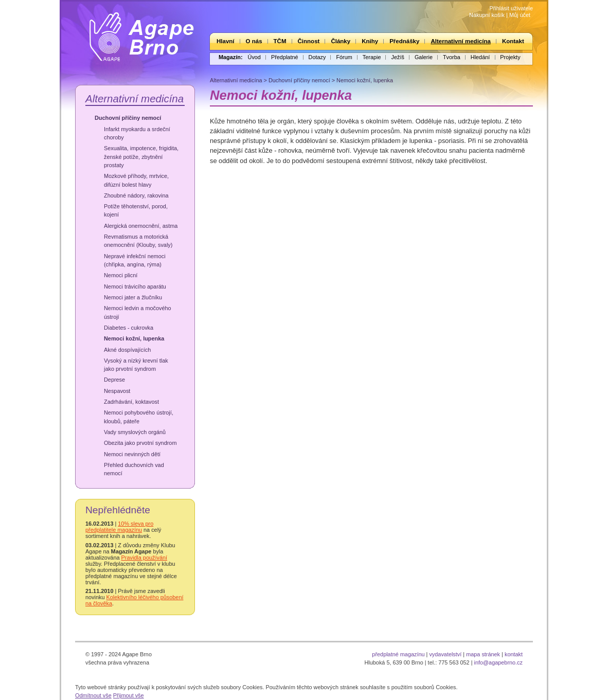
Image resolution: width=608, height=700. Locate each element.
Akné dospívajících (127, 350)
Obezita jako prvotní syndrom (140, 443)
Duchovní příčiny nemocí (128, 118)
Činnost (309, 41)
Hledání (480, 57)
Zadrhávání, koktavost (131, 402)
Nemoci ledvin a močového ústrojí (138, 312)
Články (341, 41)
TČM (280, 41)
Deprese (114, 380)
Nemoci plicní (121, 275)
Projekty (510, 57)
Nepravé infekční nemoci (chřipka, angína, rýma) (135, 260)
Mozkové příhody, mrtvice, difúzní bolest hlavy (136, 180)
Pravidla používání (144, 558)
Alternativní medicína (460, 41)
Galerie (424, 57)
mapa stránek (483, 654)
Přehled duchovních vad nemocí (134, 469)
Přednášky (404, 41)
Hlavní (226, 41)
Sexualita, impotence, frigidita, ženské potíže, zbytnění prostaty (141, 157)
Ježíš (397, 57)
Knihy (370, 41)
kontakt (514, 654)
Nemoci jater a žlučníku (133, 297)
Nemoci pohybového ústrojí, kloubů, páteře (139, 417)
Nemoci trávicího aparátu (135, 286)
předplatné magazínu (398, 654)
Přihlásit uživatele (511, 8)
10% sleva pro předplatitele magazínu (119, 527)
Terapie (372, 57)
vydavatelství (445, 654)
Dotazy (317, 57)
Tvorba (452, 57)
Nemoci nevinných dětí (132, 454)
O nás (254, 41)
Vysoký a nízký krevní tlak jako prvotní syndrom (136, 365)
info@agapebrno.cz (498, 662)
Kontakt (513, 41)
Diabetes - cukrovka (129, 328)
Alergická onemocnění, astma (141, 226)
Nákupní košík (487, 15)
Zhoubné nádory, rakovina (136, 195)
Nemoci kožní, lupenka (134, 338)
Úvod (254, 57)
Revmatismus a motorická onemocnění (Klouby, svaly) (138, 241)
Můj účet (520, 15)
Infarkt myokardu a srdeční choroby (137, 133)
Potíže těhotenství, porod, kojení (136, 210)
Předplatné (285, 57)
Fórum (344, 57)
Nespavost (117, 391)
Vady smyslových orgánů (135, 432)
